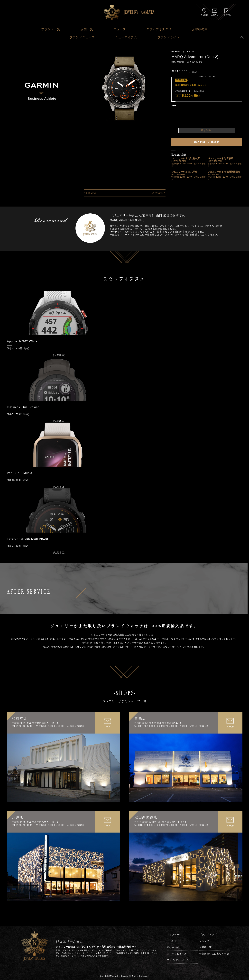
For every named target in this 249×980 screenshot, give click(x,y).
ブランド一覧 (51, 29)
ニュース (120, 29)
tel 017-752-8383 (215, 161)
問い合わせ (173, 947)
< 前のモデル (90, 193)
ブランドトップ (208, 935)
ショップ (204, 941)
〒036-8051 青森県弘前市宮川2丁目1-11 (35, 723)
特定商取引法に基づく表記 (214, 954)
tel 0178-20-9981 (179, 174)
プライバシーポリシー (179, 960)
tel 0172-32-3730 (179, 161)
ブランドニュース (82, 37)
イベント (172, 941)
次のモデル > (159, 193)
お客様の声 (200, 29)
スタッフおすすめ (177, 954)
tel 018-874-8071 (215, 174)
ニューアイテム (126, 37)
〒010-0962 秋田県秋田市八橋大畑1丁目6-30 (160, 822)
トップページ (174, 935)
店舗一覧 (87, 29)
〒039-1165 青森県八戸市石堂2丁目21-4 (35, 822)
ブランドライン (169, 37)
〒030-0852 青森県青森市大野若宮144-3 (158, 723)
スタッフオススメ (159, 29)
